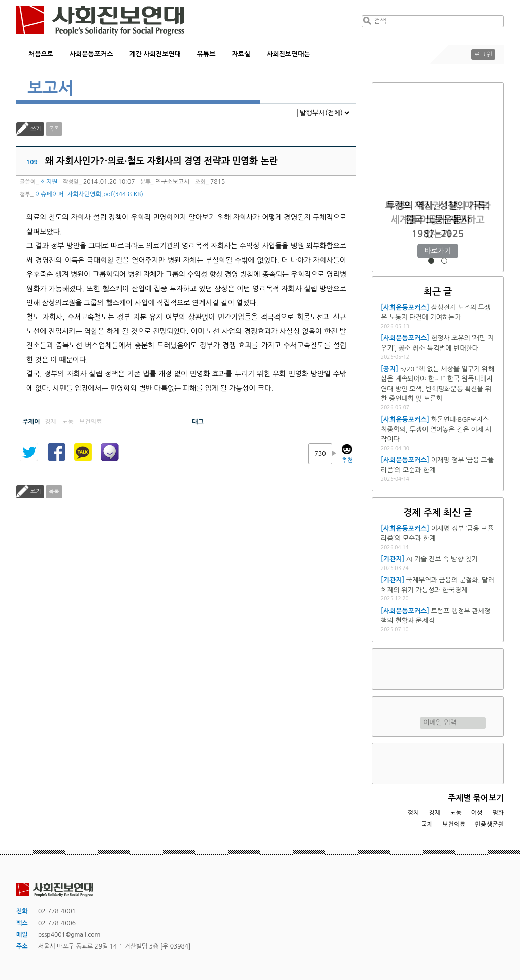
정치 (413, 813)
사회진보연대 (100, 21)
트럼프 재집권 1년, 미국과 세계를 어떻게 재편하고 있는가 (437, 220)
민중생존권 (490, 825)
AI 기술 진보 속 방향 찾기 (442, 559)
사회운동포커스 (91, 54)
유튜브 (206, 54)
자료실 (241, 54)
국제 (427, 825)
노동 (456, 813)
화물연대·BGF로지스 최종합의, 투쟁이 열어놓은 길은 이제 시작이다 (436, 429)
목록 (54, 129)
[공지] (389, 369)
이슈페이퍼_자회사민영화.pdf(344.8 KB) (89, 194)
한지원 (49, 182)
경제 (434, 813)
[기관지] (393, 559)
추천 (347, 460)
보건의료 (454, 825)
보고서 (50, 88)
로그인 (483, 55)
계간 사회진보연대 (155, 54)
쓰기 (36, 129)
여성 (477, 813)
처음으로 (41, 54)
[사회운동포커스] (405, 308)
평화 (498, 813)
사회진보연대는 (288, 54)
